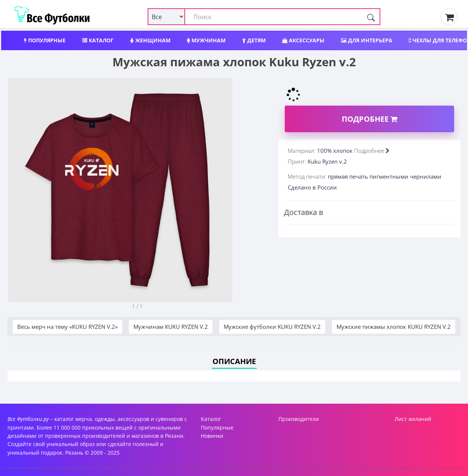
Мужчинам (206, 40)
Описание (234, 361)
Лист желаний (413, 419)
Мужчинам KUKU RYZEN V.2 (171, 327)
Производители (299, 419)
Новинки (212, 436)
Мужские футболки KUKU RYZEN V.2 (272, 327)
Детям (254, 40)
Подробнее (369, 119)
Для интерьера (367, 40)
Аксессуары (303, 40)
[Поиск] (371, 17)
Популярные (45, 40)
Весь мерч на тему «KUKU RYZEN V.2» (67, 327)
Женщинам (150, 40)
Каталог (98, 40)
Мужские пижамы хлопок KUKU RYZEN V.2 (394, 327)
